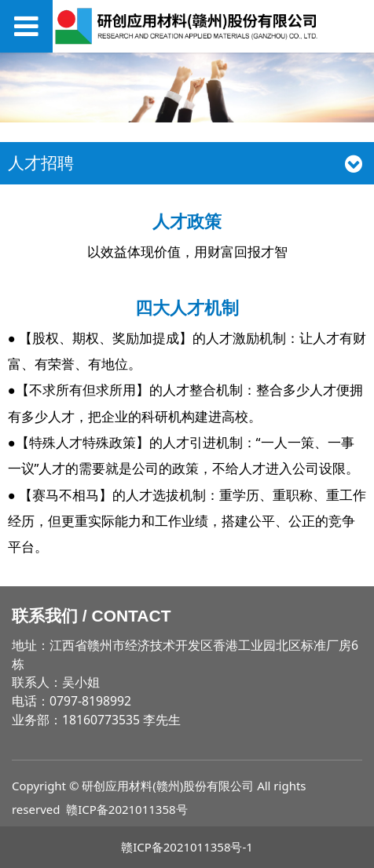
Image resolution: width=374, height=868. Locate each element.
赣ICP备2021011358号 (126, 809)
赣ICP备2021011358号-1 (187, 847)
